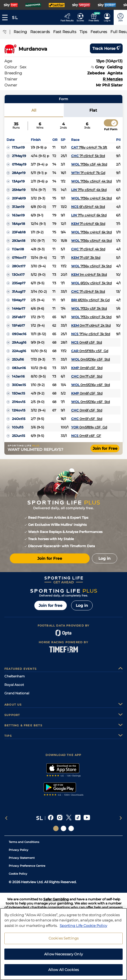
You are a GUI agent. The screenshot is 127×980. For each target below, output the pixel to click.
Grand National (17, 693)
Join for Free (105, 448)
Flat (93, 110)
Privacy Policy (19, 850)
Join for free (51, 605)
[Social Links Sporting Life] (56, 828)
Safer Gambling (56, 899)
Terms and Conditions (24, 842)
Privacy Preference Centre (27, 866)
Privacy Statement (22, 858)
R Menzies (113, 79)
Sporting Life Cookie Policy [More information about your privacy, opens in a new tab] (83, 928)
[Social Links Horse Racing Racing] (63, 828)
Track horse (106, 48)
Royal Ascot (14, 685)
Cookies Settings (63, 940)
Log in (82, 605)
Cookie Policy (18, 874)
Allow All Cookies (63, 972)
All (34, 110)
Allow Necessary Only (63, 956)
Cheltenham (15, 676)
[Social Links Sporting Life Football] (71, 828)
